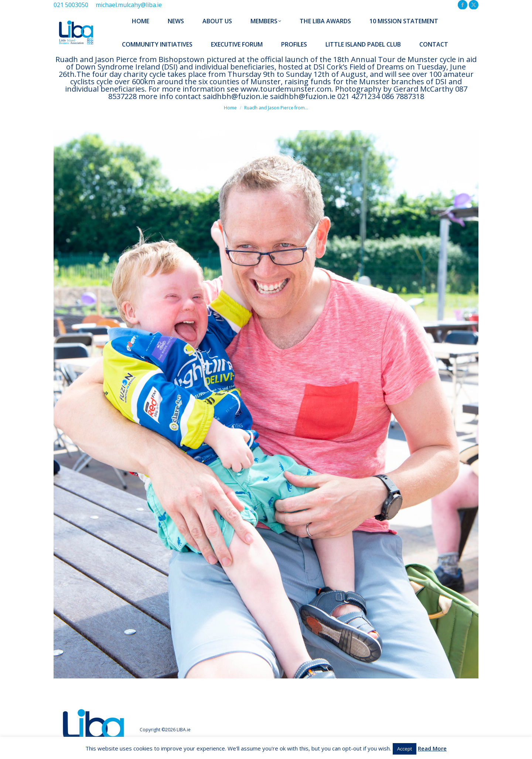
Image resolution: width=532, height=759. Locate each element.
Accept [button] (405, 749)
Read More (432, 748)
